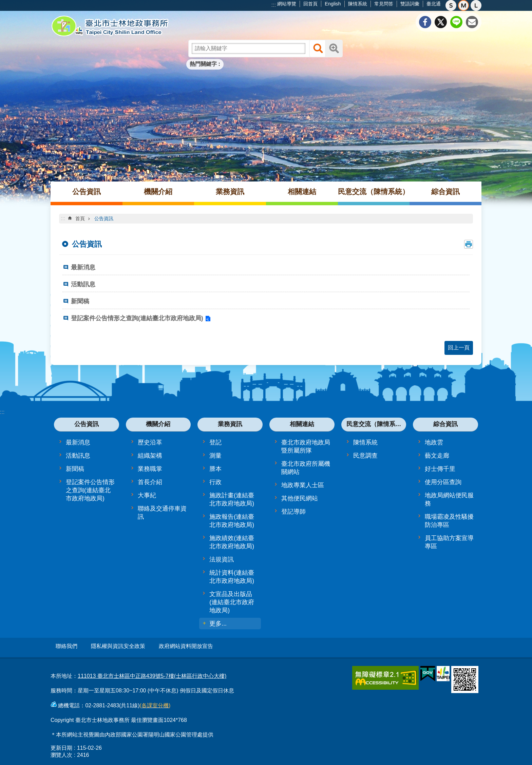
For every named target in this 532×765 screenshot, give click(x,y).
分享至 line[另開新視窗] (456, 22)
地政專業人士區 (303, 485)
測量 (215, 456)
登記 (215, 442)
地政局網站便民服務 (449, 499)
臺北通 (434, 4)
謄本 (215, 469)
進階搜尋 (334, 49)
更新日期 (61, 745)
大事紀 (147, 495)
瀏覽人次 (61, 753)
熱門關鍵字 (203, 64)
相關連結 (302, 192)
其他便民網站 (300, 498)
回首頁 (310, 4)
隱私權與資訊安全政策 (118, 646)
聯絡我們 (66, 646)
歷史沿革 (150, 442)
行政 (215, 482)
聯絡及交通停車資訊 (162, 513)
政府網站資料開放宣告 (186, 646)
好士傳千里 (440, 469)
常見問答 (384, 4)
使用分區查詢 (443, 482)
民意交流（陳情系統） (374, 192)
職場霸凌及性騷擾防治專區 (449, 521)
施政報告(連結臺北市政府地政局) (232, 521)
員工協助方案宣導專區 (449, 542)
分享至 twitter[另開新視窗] (441, 22)
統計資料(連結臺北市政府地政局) (232, 577)
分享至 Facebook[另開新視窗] (425, 22)
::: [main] (63, 218)
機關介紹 (158, 192)
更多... (218, 624)
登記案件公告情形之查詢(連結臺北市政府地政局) (137, 318)
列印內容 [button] (469, 244)
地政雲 (434, 442)
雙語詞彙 (410, 4)
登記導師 (293, 512)
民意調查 (365, 456)
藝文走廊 (437, 456)
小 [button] (451, 5)
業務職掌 (150, 469)
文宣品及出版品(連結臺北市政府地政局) (232, 602)
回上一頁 (459, 348)
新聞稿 (80, 301)
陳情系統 (358, 4)
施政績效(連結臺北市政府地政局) (232, 542)
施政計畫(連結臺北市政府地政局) (232, 499)
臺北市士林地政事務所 (110, 26)
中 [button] (463, 5)
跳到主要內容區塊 (4, 4)
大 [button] (476, 5)
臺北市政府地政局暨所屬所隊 (306, 446)
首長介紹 (150, 482)
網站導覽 (287, 4)
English (333, 4)
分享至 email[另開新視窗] (472, 22)
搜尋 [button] (318, 49)
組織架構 (150, 456)
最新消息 (83, 267)
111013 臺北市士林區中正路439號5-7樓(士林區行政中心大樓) (152, 674)
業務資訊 (230, 192)
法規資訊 (222, 559)
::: (274, 5)
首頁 (80, 218)
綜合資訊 (445, 192)
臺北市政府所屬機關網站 (306, 468)
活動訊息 (83, 284)
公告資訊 (87, 192)
